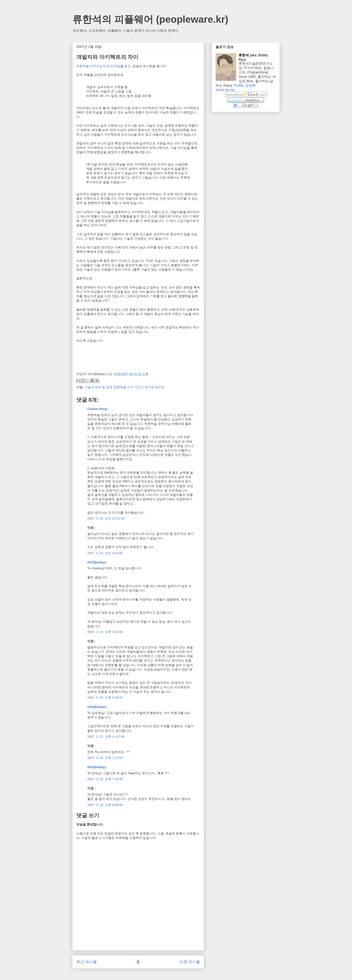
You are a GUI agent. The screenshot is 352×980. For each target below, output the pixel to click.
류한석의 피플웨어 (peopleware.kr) (150, 19)
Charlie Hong (97, 409)
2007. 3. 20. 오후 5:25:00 (105, 698)
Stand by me (225, 90)
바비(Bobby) (96, 562)
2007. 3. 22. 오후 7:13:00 (105, 758)
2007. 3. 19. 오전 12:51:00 (106, 518)
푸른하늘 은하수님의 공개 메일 (98, 66)
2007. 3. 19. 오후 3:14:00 (105, 632)
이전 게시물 (190, 962)
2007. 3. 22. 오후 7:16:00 (105, 779)
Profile (239, 85)
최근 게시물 (87, 962)
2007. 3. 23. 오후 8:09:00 (105, 805)
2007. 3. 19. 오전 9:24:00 (105, 553)
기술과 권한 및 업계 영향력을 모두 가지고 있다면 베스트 (124, 387)
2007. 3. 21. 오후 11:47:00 (106, 737)
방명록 (251, 85)
